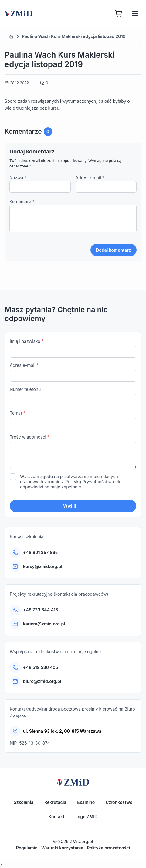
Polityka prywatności (108, 848)
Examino (86, 802)
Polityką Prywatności (86, 482)
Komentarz (22, 201)
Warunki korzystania (62, 848)
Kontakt (56, 816)
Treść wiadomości (73, 452)
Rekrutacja (55, 802)
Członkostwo (119, 802)
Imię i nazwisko (73, 348)
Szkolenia (24, 802)
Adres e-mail (90, 178)
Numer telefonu (73, 396)
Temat (73, 420)
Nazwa (18, 178)
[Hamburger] (135, 13)
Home (11, 36)
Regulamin (27, 848)
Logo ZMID (86, 816)
